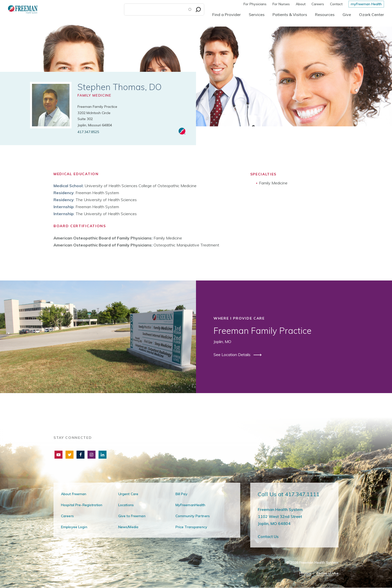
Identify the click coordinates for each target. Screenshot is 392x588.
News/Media (128, 527)
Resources (325, 15)
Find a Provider (226, 15)
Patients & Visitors (290, 15)
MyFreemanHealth (190, 505)
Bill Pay (181, 494)
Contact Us (268, 536)
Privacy (305, 573)
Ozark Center (371, 15)
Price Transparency (191, 527)
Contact (336, 4)
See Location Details (232, 355)
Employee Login (74, 527)
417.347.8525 (88, 132)
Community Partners (193, 516)
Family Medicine (94, 95)
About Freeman (74, 494)
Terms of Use (327, 573)
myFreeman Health (366, 4)
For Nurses (281, 4)
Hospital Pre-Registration (82, 505)
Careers (318, 4)
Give (347, 15)
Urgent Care (128, 494)
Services (257, 15)
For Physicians (255, 4)
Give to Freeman (132, 516)
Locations (126, 505)
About (301, 4)
